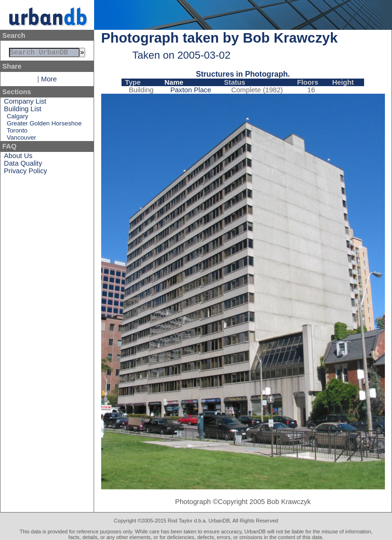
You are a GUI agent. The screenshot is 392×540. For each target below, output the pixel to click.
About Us (18, 158)
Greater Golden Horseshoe (44, 125)
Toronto (17, 132)
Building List (22, 111)
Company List (25, 103)
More (49, 81)
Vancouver (21, 139)
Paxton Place (191, 90)
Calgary (17, 118)
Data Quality (23, 165)
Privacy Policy (25, 173)
